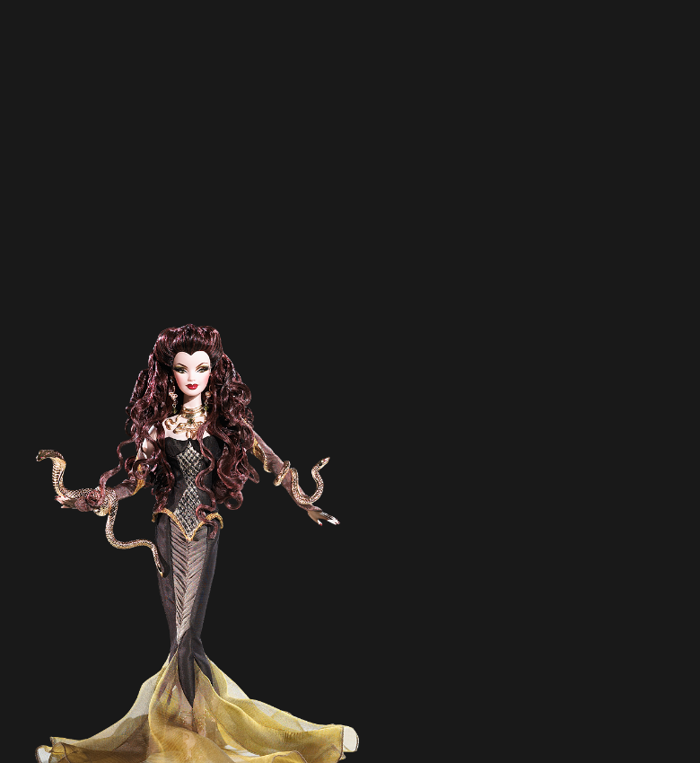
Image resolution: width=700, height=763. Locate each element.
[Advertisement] (294, 193)
